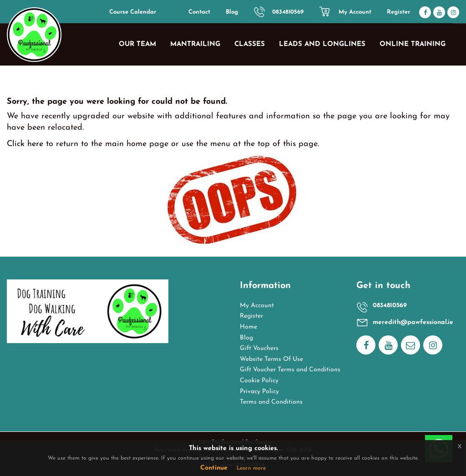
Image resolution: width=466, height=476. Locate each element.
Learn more (251, 468)
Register (398, 12)
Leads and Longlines (322, 44)
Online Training (413, 44)
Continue (214, 468)
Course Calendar (133, 12)
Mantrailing (195, 44)
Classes (250, 44)
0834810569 (288, 12)
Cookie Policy (259, 381)
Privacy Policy (259, 392)
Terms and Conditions (271, 402)
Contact (199, 12)
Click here (25, 144)
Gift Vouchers (259, 348)
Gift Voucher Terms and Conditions (290, 370)
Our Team (137, 44)
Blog (232, 12)
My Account (355, 12)
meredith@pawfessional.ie (413, 322)
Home (248, 327)
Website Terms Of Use (271, 359)
